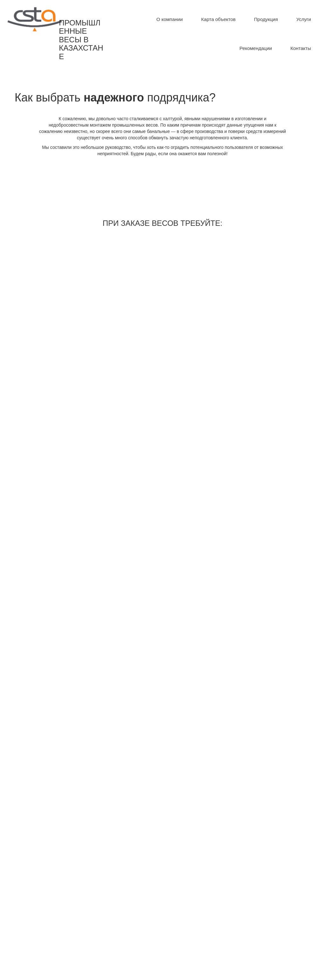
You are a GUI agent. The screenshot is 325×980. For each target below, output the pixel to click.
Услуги (304, 19)
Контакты (301, 48)
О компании (170, 19)
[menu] (217, 34)
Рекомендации (256, 48)
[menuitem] (170, 19)
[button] (266, 19)
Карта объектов (218, 19)
